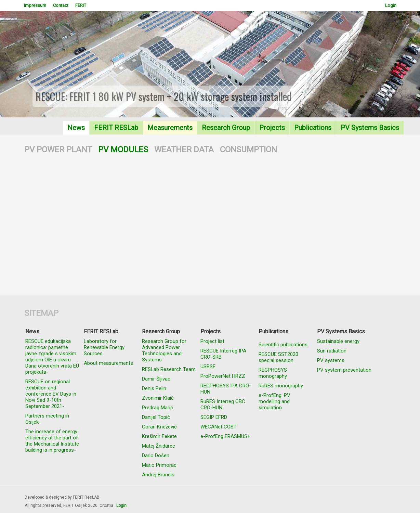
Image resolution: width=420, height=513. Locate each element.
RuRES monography (281, 386)
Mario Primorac (159, 465)
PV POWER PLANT (58, 150)
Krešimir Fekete (159, 436)
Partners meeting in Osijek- (47, 419)
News (76, 128)
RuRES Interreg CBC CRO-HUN (223, 405)
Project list (212, 341)
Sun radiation (332, 351)
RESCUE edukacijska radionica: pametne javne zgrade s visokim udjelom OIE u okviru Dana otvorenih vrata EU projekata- (52, 357)
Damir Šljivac (156, 379)
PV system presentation (344, 370)
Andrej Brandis (158, 475)
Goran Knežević (159, 427)
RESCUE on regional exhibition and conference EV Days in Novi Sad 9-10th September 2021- (51, 394)
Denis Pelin (154, 388)
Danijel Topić (156, 417)
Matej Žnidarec (159, 446)
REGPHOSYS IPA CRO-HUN (226, 389)
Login (391, 5)
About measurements (108, 363)
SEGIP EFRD (214, 417)
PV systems (331, 360)
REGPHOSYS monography (273, 373)
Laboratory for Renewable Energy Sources (104, 347)
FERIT (81, 5)
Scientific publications (283, 345)
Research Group (226, 128)
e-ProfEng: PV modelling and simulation (274, 401)
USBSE (208, 367)
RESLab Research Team (169, 369)
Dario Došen (156, 456)
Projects (272, 128)
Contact (61, 5)
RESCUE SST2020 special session (278, 357)
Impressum (35, 5)
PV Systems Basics (370, 128)
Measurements (170, 128)
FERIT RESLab (116, 128)
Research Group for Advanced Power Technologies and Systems (164, 350)
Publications (313, 128)
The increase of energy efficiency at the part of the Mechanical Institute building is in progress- (52, 441)
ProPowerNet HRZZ (223, 376)
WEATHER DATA (184, 150)
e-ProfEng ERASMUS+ (225, 436)
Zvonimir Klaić (158, 398)
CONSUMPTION (248, 150)
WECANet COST (219, 427)
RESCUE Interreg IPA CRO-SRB (223, 354)
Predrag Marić (157, 408)
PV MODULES (123, 150)
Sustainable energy (338, 341)
